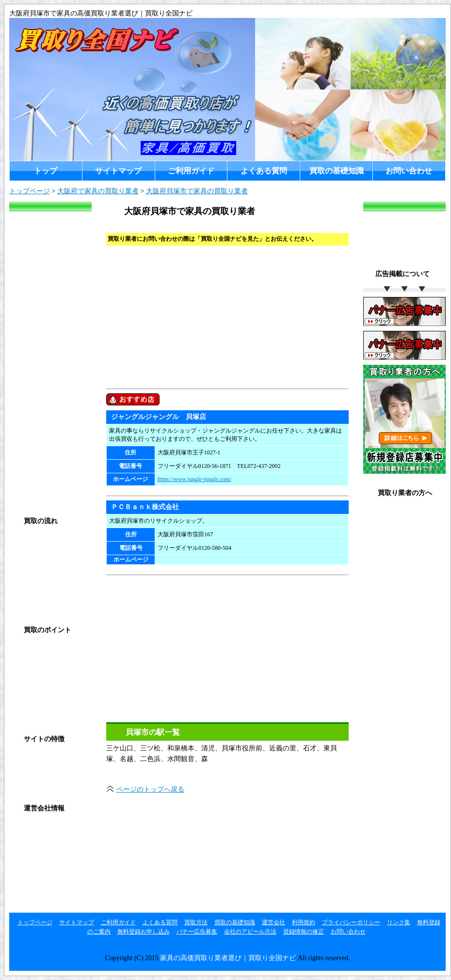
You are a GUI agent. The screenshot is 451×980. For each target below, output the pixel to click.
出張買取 (35, 581)
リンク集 (35, 888)
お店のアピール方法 (406, 572)
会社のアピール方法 (250, 932)
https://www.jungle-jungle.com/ (195, 479)
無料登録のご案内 (403, 513)
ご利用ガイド (191, 171)
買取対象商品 (42, 709)
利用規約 (35, 848)
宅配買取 (35, 600)
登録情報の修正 (399, 592)
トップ (46, 171)
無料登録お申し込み (406, 533)
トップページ (30, 191)
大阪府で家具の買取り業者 (98, 191)
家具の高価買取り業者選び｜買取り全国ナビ (228, 958)
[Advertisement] (212, 316)
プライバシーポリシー (55, 868)
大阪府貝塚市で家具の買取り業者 (197, 191)
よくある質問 (264, 171)
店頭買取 (35, 561)
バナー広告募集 (399, 552)
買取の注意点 (42, 690)
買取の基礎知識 (337, 171)
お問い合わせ (409, 171)
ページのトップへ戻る (150, 789)
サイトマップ (118, 171)
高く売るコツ (42, 670)
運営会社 (35, 828)
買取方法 (35, 541)
